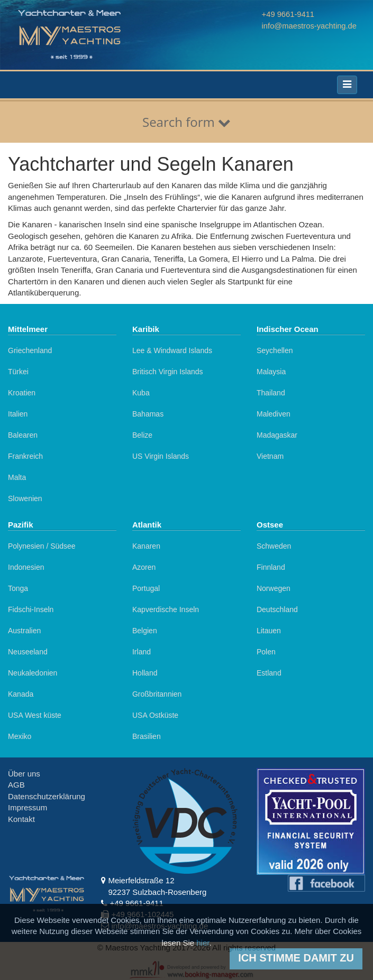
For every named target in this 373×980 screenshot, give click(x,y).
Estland (269, 673)
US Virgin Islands (161, 456)
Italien (18, 414)
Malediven (274, 414)
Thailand (271, 393)
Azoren (144, 567)
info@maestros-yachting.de (308, 25)
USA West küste (35, 715)
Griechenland (30, 350)
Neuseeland (28, 652)
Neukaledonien (33, 673)
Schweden (274, 546)
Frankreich (25, 456)
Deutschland (277, 609)
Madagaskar (277, 435)
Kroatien (22, 393)
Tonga (18, 588)
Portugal (146, 588)
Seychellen (275, 350)
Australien (24, 631)
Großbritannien (157, 694)
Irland (142, 652)
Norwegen (274, 588)
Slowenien (25, 498)
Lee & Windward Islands (172, 350)
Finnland (271, 567)
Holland (145, 673)
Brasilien (147, 736)
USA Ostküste (155, 715)
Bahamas (148, 414)
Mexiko (20, 736)
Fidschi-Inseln (31, 609)
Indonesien (26, 567)
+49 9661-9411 (286, 14)
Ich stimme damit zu (296, 958)
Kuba (141, 393)
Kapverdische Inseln (166, 609)
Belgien (145, 631)
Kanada (21, 694)
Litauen (269, 631)
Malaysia (271, 372)
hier (203, 943)
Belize (142, 435)
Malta (17, 477)
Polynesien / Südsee (42, 546)
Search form (186, 122)
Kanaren (146, 546)
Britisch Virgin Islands (168, 372)
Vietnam (270, 456)
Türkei (18, 372)
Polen (266, 652)
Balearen (23, 435)
